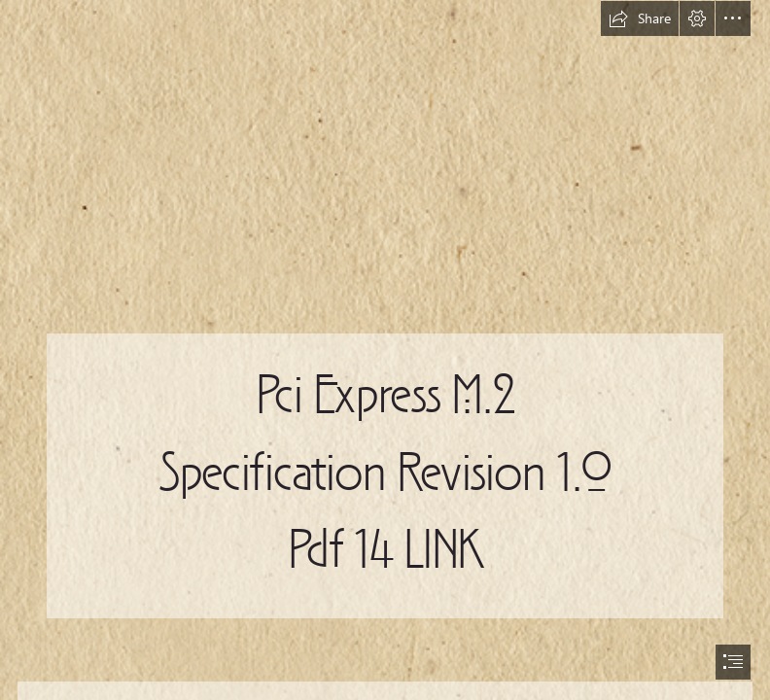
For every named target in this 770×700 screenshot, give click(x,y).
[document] (385, 350)
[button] (640, 18)
